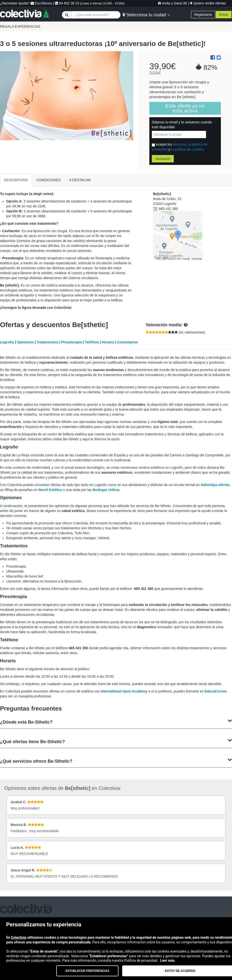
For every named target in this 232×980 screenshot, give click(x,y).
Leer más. (168, 960)
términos (179, 144)
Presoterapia (71, 342)
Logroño (7, 342)
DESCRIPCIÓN (16, 180)
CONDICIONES (48, 180)
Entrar (224, 15)
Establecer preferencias (87, 971)
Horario (108, 342)
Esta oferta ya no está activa (185, 108)
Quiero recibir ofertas (208, 3)
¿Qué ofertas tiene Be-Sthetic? (116, 741)
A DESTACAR (80, 180)
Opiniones (25, 342)
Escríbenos (41, 3)
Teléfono (92, 342)
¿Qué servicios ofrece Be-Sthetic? (116, 761)
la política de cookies (187, 149)
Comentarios (128, 342)
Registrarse (203, 15)
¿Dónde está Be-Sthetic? (116, 722)
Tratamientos (48, 342)
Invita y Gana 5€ (173, 3)
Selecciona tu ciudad (146, 15)
